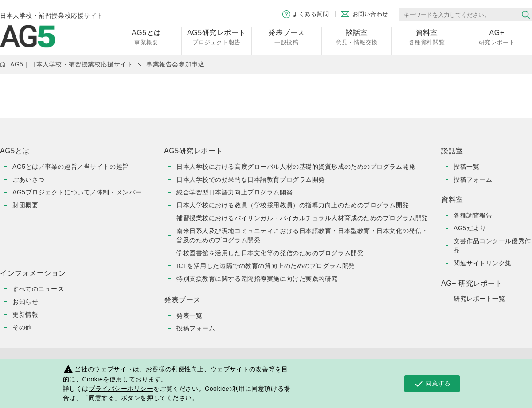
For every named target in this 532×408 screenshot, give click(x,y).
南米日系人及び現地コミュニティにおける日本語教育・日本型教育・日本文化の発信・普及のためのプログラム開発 (302, 235)
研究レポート (497, 37)
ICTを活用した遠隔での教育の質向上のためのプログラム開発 (266, 266)
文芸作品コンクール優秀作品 (492, 246)
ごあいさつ (29, 179)
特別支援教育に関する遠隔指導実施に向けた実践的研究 (257, 279)
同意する (432, 384)
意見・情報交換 (357, 37)
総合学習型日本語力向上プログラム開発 (235, 192)
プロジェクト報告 (217, 37)
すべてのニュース (38, 289)
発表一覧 (189, 315)
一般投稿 (287, 37)
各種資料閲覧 (427, 37)
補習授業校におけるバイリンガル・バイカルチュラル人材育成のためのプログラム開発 (302, 218)
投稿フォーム (196, 328)
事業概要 (147, 37)
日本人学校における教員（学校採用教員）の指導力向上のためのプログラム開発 (293, 205)
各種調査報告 (473, 215)
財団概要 (25, 205)
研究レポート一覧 (479, 299)
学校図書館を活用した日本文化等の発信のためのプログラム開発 (270, 253)
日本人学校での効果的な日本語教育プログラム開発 (251, 179)
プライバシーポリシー (121, 389)
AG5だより (470, 228)
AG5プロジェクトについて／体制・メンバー (77, 192)
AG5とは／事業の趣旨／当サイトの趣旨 (71, 167)
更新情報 (25, 315)
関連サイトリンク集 (483, 263)
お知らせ (25, 302)
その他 (22, 327)
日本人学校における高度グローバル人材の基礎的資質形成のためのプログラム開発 (296, 167)
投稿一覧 (466, 167)
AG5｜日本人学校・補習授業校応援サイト (72, 64)
